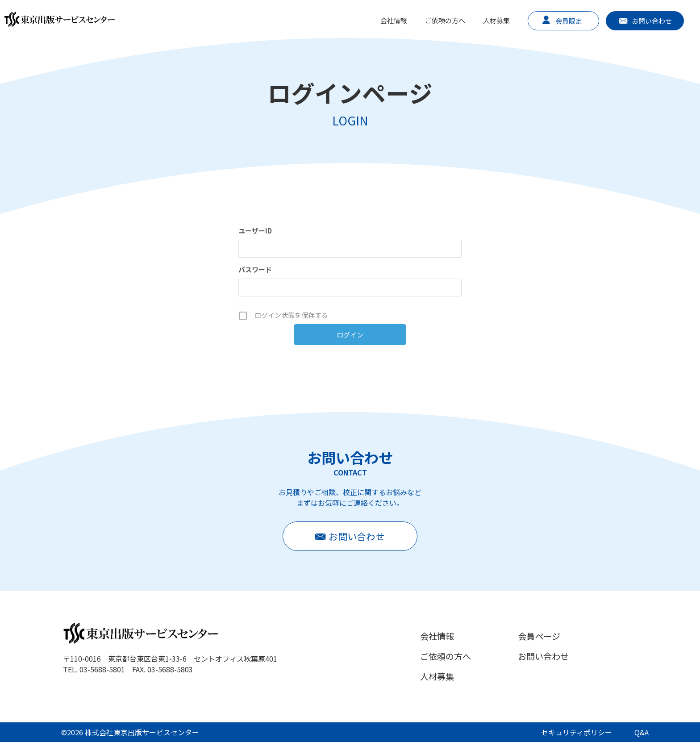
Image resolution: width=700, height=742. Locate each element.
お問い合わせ (652, 21)
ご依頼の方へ (445, 20)
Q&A (642, 732)
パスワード (255, 269)
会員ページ (539, 636)
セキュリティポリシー (577, 732)
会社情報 (394, 20)
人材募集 (496, 20)
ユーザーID (255, 231)
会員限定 (569, 21)
